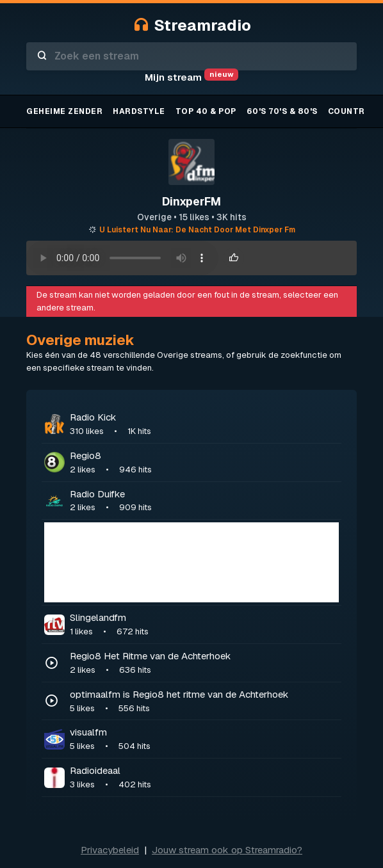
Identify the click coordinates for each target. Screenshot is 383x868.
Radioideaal (204, 778)
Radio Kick (204, 424)
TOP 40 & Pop (206, 111)
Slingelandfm (204, 625)
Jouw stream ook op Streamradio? (227, 850)
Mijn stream (191, 77)
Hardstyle (139, 111)
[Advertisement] (191, 562)
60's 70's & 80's (282, 111)
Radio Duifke (204, 501)
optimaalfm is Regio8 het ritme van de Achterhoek (204, 702)
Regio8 (204, 463)
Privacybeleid (110, 850)
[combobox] (191, 56)
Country (349, 111)
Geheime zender (64, 111)
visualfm (204, 739)
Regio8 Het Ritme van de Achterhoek (204, 663)
